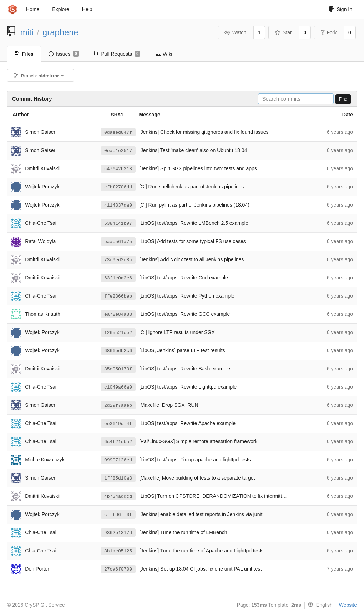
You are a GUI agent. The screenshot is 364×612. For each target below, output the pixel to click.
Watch (235, 32)
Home (33, 9)
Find (343, 99)
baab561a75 (118, 242)
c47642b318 (118, 169)
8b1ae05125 (118, 551)
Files (24, 54)
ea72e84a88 (118, 315)
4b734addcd (118, 497)
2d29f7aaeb (118, 406)
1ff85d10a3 (118, 478)
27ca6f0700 (118, 569)
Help (87, 9)
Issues (64, 54)
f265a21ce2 (118, 333)
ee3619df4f (118, 424)
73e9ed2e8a (118, 260)
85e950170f (118, 369)
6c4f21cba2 (118, 442)
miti (27, 32)
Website (348, 605)
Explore (60, 9)
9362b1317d (118, 533)
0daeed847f (118, 133)
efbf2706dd (118, 187)
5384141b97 (118, 224)
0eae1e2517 (118, 151)
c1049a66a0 (118, 387)
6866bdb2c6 (118, 351)
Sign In (341, 9)
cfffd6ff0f (118, 515)
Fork (329, 32)
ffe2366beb (118, 296)
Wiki (164, 54)
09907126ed (118, 460)
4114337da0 (118, 205)
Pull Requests (117, 54)
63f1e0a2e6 (118, 278)
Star (283, 32)
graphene (60, 32)
